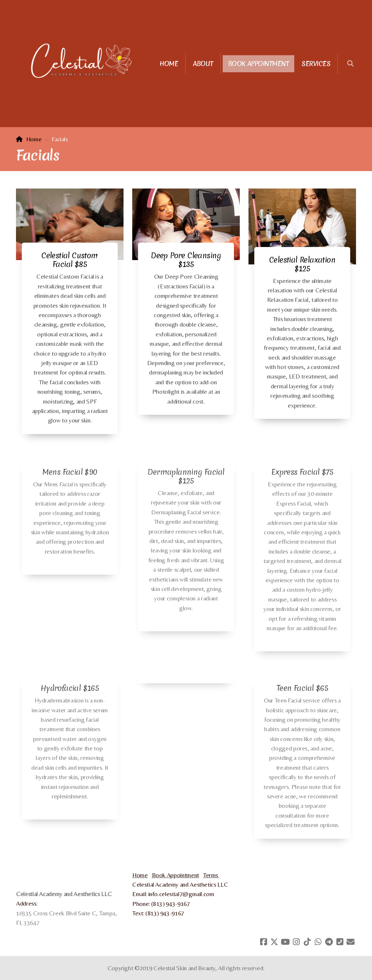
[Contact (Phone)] (340, 942)
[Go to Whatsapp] (318, 942)
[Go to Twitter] (274, 942)
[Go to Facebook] (263, 942)
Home (34, 139)
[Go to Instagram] (296, 942)
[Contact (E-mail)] (351, 942)
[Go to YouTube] (285, 942)
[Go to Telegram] (329, 942)
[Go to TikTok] (307, 942)
